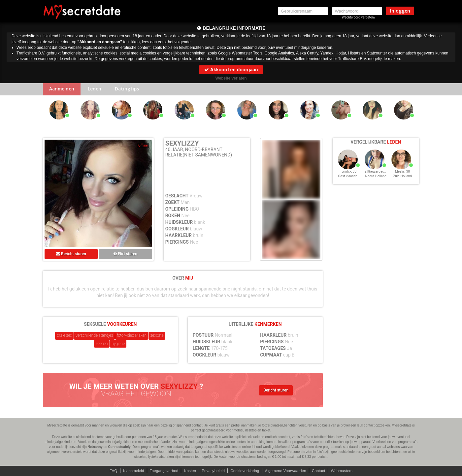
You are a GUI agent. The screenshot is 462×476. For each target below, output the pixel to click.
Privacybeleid (213, 471)
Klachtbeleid (131, 471)
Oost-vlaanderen (350, 179)
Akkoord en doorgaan (231, 70)
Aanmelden (63, 90)
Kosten (189, 471)
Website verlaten (231, 78)
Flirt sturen (125, 255)
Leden (97, 90)
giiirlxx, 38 (349, 174)
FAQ (111, 471)
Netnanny (95, 447)
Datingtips (130, 90)
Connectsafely (119, 447)
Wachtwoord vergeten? (359, 17)
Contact (321, 471)
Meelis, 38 (402, 174)
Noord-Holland (376, 179)
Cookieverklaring (245, 471)
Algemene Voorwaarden (287, 471)
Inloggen (400, 11)
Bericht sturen (71, 255)
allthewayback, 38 (378, 174)
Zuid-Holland (402, 179)
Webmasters (344, 471)
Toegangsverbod (163, 471)
